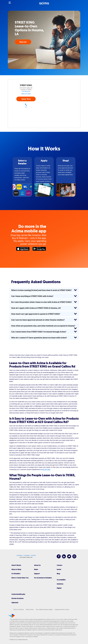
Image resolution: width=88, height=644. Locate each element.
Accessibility (61, 580)
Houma (33, 555)
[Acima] (44, 4)
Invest (59, 569)
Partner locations (17, 598)
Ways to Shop (16, 569)
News (36, 569)
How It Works (16, 565)
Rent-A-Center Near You (20, 578)
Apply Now (26, 99)
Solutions (60, 584)
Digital (59, 588)
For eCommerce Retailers (43, 578)
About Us (37, 565)
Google (40, 249)
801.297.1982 (46, 469)
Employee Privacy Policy (62, 609)
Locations (19, 555)
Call (26, 106)
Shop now (23, 42)
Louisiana (27, 555)
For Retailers (16, 574)
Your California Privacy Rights (44, 609)
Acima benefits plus (18, 594)
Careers (60, 565)
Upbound (15, 603)
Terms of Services (19, 609)
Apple (23, 249)
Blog (58, 574)
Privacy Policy (30, 609)
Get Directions (26, 91)
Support (37, 574)
